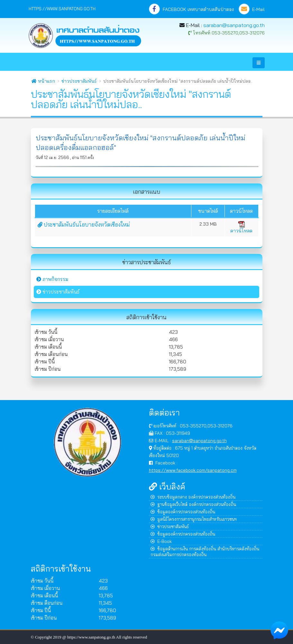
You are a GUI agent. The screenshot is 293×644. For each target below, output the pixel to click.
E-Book (161, 541)
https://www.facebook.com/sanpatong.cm (193, 470)
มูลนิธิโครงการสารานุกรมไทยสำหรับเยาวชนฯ (194, 519)
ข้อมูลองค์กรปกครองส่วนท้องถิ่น (183, 512)
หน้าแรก (43, 81)
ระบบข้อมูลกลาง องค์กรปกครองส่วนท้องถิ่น (193, 497)
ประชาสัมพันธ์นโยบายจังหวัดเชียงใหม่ (84, 224)
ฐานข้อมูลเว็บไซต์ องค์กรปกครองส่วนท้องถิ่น (193, 504)
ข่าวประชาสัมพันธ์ (79, 81)
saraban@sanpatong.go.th (234, 25)
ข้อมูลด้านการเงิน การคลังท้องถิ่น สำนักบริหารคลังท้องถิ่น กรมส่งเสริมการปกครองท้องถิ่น (205, 551)
